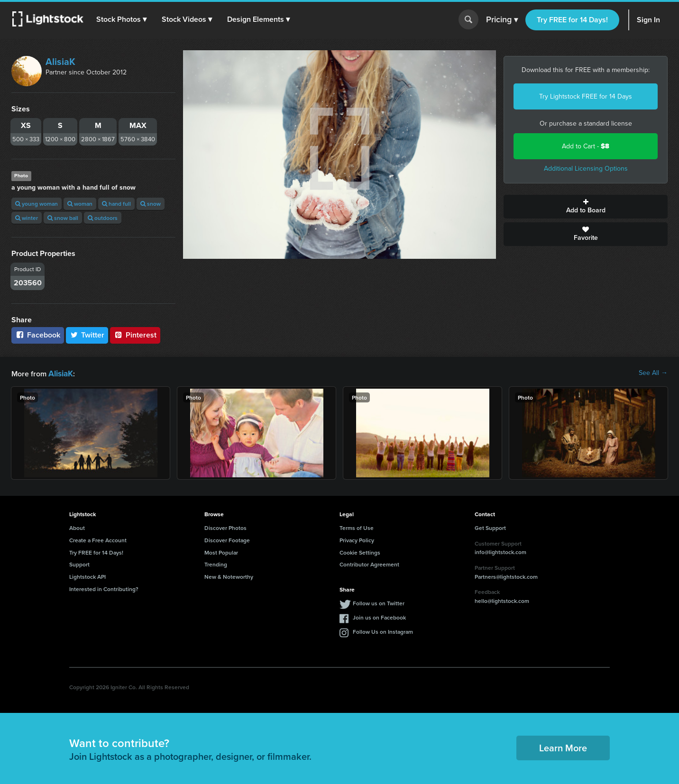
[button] (123, 19)
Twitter (87, 335)
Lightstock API (87, 576)
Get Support (490, 527)
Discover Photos (225, 527)
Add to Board (586, 207)
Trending (216, 563)
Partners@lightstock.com (506, 576)
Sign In (648, 20)
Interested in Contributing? (104, 588)
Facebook (38, 335)
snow (151, 204)
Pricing (502, 20)
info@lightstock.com (500, 551)
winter (27, 218)
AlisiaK (60, 62)
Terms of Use (357, 527)
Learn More (563, 747)
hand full (116, 204)
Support (79, 563)
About (77, 527)
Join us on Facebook (379, 616)
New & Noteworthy (229, 576)
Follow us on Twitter (379, 602)
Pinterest (135, 335)
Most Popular (221, 552)
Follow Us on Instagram (383, 631)
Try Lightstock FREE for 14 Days (586, 96)
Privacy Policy (357, 539)
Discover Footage (227, 539)
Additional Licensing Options (586, 169)
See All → (653, 373)
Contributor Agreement (369, 563)
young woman (37, 204)
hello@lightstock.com (502, 600)
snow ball (63, 218)
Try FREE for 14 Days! (572, 20)
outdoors (103, 218)
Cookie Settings (360, 552)
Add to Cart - (586, 146)
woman (80, 204)
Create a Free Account (98, 539)
